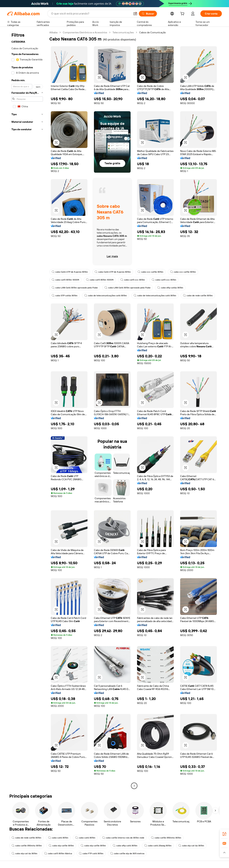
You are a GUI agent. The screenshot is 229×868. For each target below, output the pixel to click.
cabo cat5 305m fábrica (58, 853)
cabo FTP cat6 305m (91, 853)
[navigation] (27, 410)
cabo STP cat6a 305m (65, 296)
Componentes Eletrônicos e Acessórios (85, 32)
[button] (135, 14)
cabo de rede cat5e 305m (198, 296)
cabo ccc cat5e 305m (150, 272)
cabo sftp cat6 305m (125, 846)
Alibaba (53, 32)
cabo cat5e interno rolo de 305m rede (123, 838)
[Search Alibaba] (91, 14)
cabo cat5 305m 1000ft (65, 280)
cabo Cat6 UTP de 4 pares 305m (70, 272)
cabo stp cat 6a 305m (191, 846)
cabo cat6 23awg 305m (158, 846)
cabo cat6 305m (58, 838)
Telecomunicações (123, 32)
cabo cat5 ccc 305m (133, 280)
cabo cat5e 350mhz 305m (166, 838)
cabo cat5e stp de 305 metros (127, 853)
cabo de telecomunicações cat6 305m (106, 296)
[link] (224, 834)
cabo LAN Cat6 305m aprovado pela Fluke (75, 288)
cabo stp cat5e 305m (61, 846)
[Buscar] (148, 14)
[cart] (183, 14)
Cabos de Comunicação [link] (153, 32)
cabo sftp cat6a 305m (170, 288)
